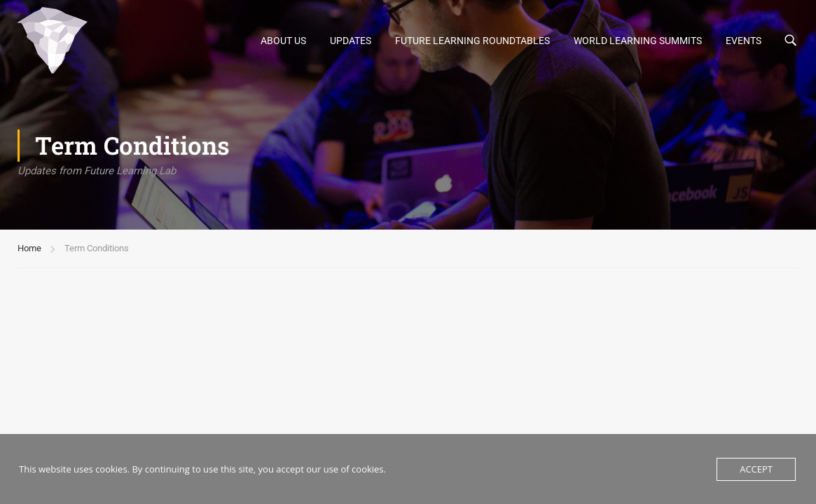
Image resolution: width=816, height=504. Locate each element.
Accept (756, 469)
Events (744, 41)
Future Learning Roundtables (472, 41)
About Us (283, 41)
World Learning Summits (638, 41)
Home (29, 248)
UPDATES (351, 41)
